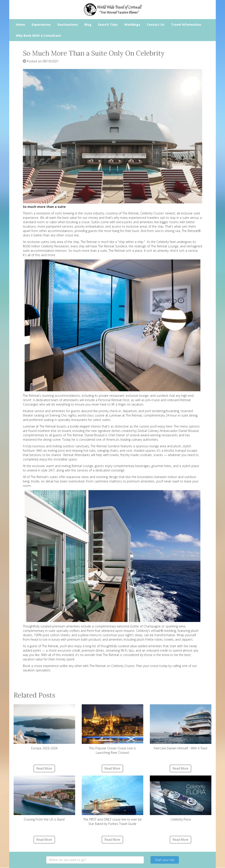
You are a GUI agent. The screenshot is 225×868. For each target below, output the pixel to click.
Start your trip (165, 860)
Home (20, 24)
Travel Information (186, 24)
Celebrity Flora (181, 798)
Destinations (68, 24)
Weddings (132, 24)
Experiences (41, 24)
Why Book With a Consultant (38, 35)
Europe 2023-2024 (44, 727)
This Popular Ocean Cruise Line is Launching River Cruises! (112, 729)
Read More (44, 768)
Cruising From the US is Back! (44, 798)
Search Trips (108, 24)
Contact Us (156, 24)
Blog (88, 24)
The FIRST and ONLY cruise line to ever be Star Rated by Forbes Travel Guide (112, 801)
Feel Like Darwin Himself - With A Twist (181, 727)
